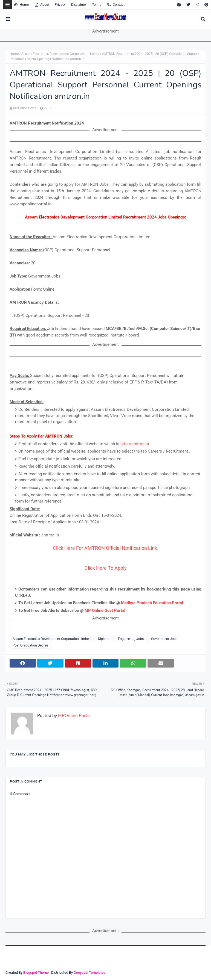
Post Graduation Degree (30, 645)
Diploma (104, 639)
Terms (97, 5)
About (42, 5)
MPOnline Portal (25, 108)
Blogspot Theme (36, 972)
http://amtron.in (135, 444)
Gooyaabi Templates (89, 972)
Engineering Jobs (131, 639)
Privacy (60, 5)
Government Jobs (164, 639)
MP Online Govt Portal (105, 610)
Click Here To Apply (106, 568)
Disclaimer (79, 5)
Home (21, 5)
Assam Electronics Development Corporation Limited (60, 54)
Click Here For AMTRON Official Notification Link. (106, 548)
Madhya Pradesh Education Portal (152, 603)
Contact (116, 5)
